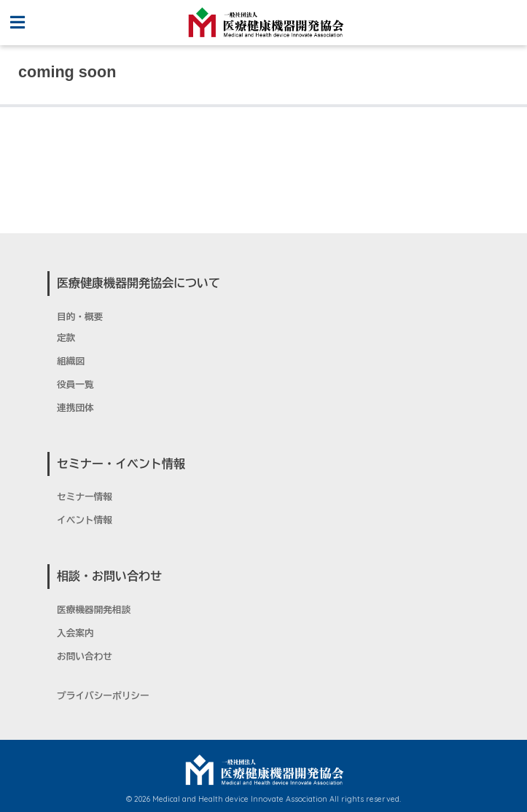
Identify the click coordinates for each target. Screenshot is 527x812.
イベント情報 (85, 520)
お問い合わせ (85, 657)
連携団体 (75, 408)
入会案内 (75, 633)
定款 (66, 338)
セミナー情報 (85, 497)
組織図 (71, 362)
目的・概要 (80, 317)
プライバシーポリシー (103, 696)
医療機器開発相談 (94, 610)
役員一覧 (75, 385)
